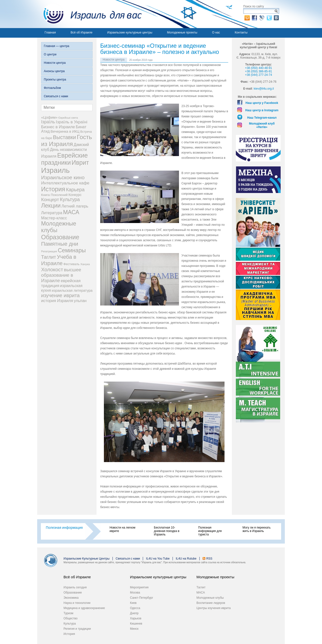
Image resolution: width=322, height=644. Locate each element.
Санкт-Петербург (142, 598)
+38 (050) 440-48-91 (258, 68)
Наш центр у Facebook (262, 103)
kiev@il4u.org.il (264, 89)
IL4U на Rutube (186, 559)
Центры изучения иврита (214, 608)
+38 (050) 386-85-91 (258, 71)
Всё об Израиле (82, 32)
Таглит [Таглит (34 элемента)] (49, 257)
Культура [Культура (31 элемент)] (70, 199)
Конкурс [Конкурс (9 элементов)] (75, 195)
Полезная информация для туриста (210, 531)
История (69, 634)
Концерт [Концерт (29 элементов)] (50, 200)
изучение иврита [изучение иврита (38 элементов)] (60, 295)
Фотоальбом (52, 88)
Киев (133, 603)
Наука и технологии (77, 603)
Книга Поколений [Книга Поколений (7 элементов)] (54, 195)
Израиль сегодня (75, 587)
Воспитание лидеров (211, 603)
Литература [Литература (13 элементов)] (52, 213)
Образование (73, 593)
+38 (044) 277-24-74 (258, 75)
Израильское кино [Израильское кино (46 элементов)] (63, 177)
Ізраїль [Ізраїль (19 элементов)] (48, 122)
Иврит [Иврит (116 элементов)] (80, 162)
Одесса (135, 608)
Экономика (71, 598)
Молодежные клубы (210, 598)
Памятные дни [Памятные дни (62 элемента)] (60, 244)
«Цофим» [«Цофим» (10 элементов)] (49, 117)
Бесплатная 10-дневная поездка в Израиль (167, 531)
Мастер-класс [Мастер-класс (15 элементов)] (54, 218)
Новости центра (55, 63)
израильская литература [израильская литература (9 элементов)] (72, 290)
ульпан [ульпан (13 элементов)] (80, 301)
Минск (134, 629)
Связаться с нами (56, 96)
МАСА (201, 593)
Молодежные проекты (182, 32)
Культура (70, 624)
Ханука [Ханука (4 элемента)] (85, 264)
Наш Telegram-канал (262, 118)
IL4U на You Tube (158, 559)
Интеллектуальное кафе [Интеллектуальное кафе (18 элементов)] (65, 183)
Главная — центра (56, 46)
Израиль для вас (89, 14)
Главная (50, 32)
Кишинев (136, 624)
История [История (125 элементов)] (53, 189)
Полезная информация (64, 528)
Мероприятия (139, 587)
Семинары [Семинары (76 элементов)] (72, 250)
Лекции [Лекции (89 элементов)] (51, 206)
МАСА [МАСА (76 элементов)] (71, 212)
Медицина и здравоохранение (84, 608)
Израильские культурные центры (130, 32)
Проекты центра (55, 80)
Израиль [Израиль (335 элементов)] (55, 170)
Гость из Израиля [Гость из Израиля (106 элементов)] (66, 140)
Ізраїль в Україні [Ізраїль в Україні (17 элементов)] (72, 122)
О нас (216, 32)
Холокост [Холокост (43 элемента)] (52, 269)
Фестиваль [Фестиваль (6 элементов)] (72, 264)
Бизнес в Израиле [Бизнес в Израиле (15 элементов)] (58, 127)
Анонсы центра (54, 71)
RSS (209, 559)
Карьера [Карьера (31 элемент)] (75, 190)
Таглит (201, 587)
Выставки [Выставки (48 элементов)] (64, 137)
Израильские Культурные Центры (87, 559)
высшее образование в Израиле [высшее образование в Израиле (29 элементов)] (61, 275)
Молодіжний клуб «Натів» (262, 125)
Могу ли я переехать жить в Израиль (257, 529)
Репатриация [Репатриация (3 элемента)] (49, 251)
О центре (50, 54)
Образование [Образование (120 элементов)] (60, 237)
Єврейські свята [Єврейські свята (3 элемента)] (68, 118)
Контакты (241, 32)
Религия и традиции (77, 629)
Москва (135, 593)
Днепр (134, 613)
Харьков (136, 618)
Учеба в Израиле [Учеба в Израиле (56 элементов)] (59, 260)
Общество (71, 618)
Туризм (68, 613)
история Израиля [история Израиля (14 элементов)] (57, 301)
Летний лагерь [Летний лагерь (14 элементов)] (75, 206)
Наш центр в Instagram (262, 110)
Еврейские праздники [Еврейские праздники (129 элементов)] (64, 159)
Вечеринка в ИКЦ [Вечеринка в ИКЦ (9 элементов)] (65, 131)
